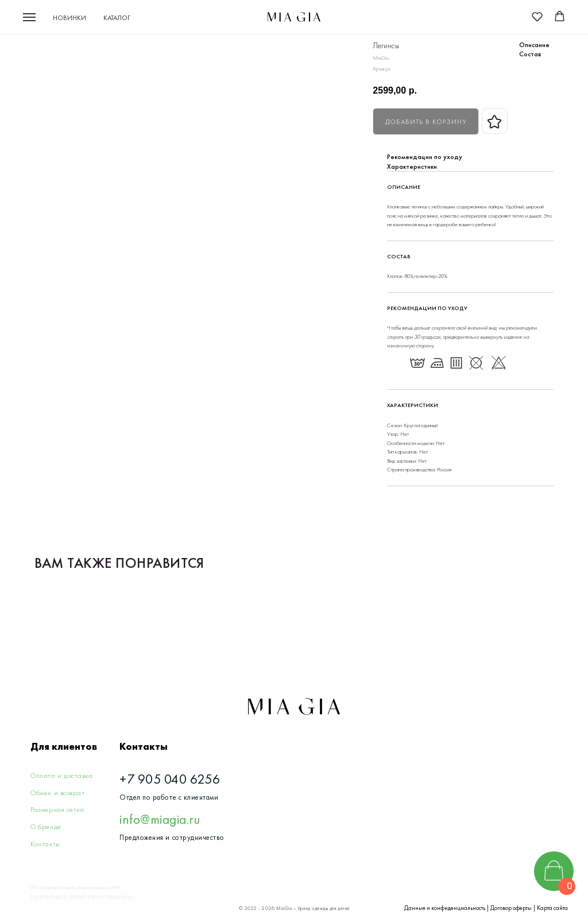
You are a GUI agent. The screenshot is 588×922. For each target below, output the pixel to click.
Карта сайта (552, 908)
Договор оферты (511, 908)
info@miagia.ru (160, 819)
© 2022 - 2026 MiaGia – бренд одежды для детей (294, 909)
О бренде (46, 826)
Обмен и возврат (57, 793)
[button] (537, 16)
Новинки (69, 18)
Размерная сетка (57, 809)
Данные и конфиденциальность (445, 908)
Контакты (45, 844)
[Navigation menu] (29, 17)
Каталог (117, 18)
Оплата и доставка (61, 775)
